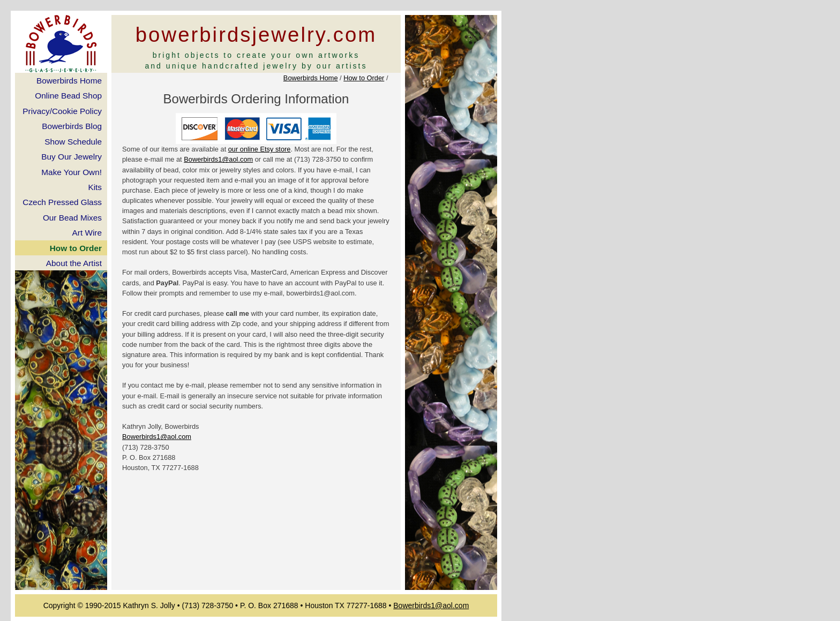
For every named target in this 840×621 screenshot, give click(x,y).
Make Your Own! (72, 172)
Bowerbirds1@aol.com (218, 159)
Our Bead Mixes (72, 218)
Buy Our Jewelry (72, 157)
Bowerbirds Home (311, 78)
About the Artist (74, 263)
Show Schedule (73, 142)
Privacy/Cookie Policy (62, 111)
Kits (95, 187)
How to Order (364, 78)
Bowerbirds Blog (72, 126)
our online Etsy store (260, 149)
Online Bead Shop (68, 96)
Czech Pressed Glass (62, 202)
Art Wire (87, 233)
